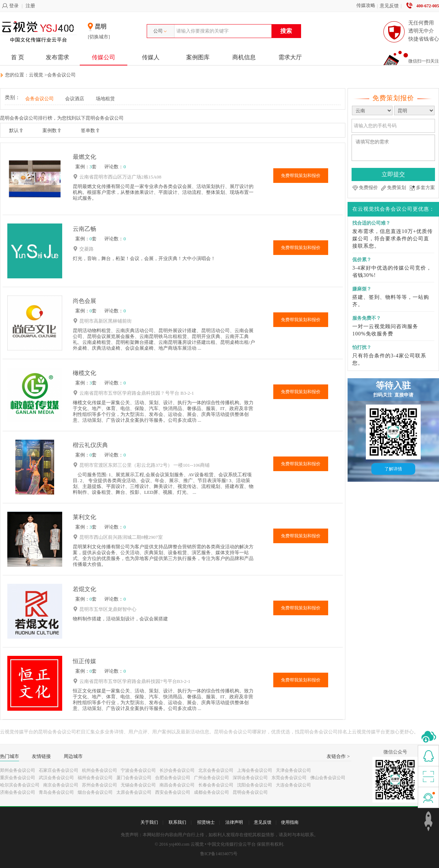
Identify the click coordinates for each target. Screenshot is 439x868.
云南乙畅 (85, 229)
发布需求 (57, 57)
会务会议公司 (61, 75)
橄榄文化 (85, 373)
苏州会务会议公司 (100, 785)
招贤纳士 (206, 822)
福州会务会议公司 (95, 778)
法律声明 (234, 822)
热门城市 (10, 756)
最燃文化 (85, 157)
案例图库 (198, 57)
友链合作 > (338, 756)
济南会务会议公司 (18, 792)
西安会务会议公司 (173, 792)
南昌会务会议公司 (177, 785)
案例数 (52, 131)
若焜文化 (85, 589)
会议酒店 (75, 99)
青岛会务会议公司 (56, 792)
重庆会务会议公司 (18, 778)
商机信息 (244, 57)
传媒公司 (104, 57)
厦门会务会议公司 (134, 778)
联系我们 (177, 822)
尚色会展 (85, 301)
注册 (30, 6)
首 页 (18, 57)
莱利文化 (85, 517)
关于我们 (149, 822)
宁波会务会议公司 (138, 770)
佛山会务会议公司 (328, 778)
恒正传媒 (85, 661)
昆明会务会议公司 (250, 792)
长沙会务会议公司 (177, 770)
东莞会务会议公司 (289, 778)
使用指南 (290, 822)
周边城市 (73, 756)
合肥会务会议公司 (173, 778)
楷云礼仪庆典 (90, 445)
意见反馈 (389, 6)
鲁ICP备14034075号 (219, 854)
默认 (16, 131)
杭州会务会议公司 (100, 770)
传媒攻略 (366, 5)
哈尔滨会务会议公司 (20, 785)
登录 (10, 6)
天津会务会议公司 (293, 770)
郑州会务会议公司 (18, 770)
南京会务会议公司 (61, 785)
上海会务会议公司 (255, 770)
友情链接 (41, 756)
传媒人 (151, 57)
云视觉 (36, 75)
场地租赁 (105, 99)
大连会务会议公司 (293, 785)
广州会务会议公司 (211, 778)
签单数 (90, 131)
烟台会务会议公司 (95, 792)
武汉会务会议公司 (56, 778)
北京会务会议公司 (216, 770)
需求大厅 (290, 57)
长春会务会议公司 (216, 785)
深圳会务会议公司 (250, 778)
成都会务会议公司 (211, 792)
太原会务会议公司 (134, 792)
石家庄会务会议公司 (59, 770)
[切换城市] (99, 37)
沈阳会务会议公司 (255, 785)
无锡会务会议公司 (138, 785)
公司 (160, 31)
